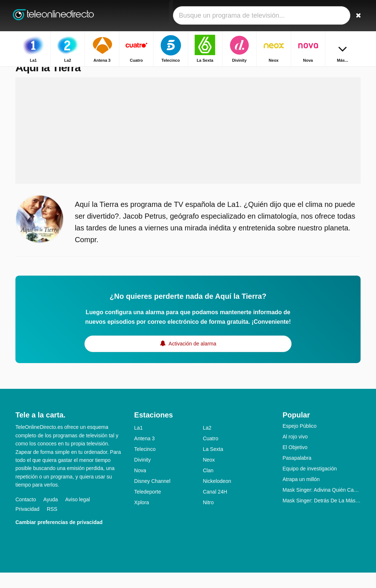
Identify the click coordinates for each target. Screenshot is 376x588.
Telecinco (145, 465)
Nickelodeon (217, 496)
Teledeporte (147, 507)
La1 (138, 443)
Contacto (26, 514)
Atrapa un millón (301, 495)
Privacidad (27, 524)
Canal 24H (215, 507)
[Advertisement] (188, 146)
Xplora (141, 518)
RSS (52, 524)
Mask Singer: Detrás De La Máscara (321, 516)
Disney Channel (152, 496)
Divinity (142, 475)
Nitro (208, 518)
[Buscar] (356, 16)
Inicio (321, 73)
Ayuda (50, 514)
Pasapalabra (297, 473)
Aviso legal (78, 514)
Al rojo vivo (295, 452)
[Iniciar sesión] (339, 16)
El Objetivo (295, 463)
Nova (140, 486)
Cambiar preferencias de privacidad (59, 537)
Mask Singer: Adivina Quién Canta (321, 505)
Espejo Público (299, 441)
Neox (209, 475)
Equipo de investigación (310, 484)
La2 (207, 443)
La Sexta (213, 465)
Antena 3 (144, 454)
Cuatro (210, 454)
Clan (208, 486)
